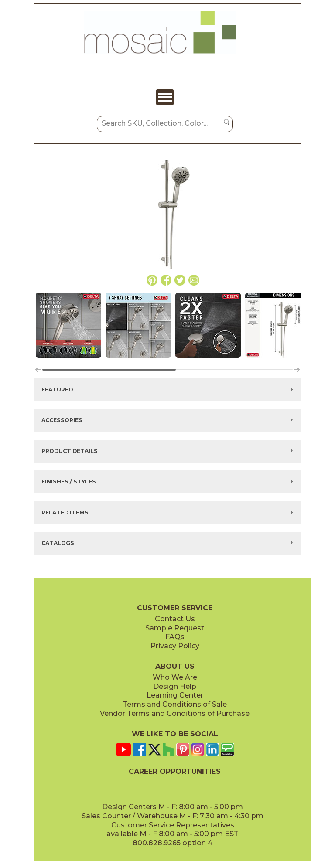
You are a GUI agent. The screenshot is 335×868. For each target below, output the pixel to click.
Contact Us (175, 619)
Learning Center (175, 695)
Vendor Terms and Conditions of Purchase (175, 713)
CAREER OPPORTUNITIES (175, 771)
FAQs (175, 637)
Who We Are (175, 677)
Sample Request (175, 628)
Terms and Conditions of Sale (175, 704)
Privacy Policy (175, 646)
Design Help (175, 686)
